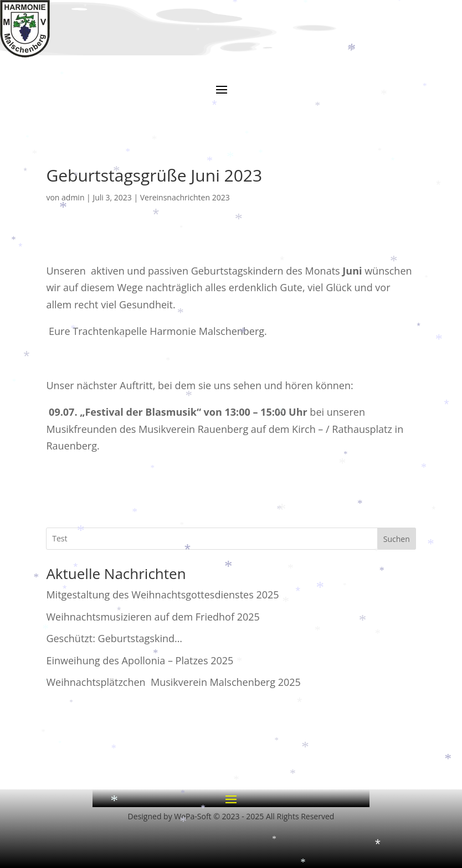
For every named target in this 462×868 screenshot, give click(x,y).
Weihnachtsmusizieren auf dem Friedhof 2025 (153, 617)
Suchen (397, 539)
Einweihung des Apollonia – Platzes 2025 (140, 660)
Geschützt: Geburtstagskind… (114, 638)
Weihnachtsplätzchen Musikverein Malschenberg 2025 (173, 682)
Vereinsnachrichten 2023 (185, 197)
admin (73, 197)
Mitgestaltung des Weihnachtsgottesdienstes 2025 (162, 595)
